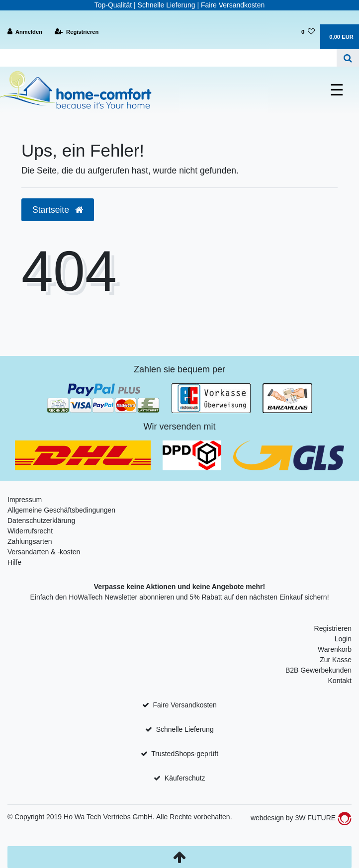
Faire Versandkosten (184, 705)
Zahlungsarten (30, 541)
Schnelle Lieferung (185, 729)
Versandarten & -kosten (44, 552)
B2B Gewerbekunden (318, 670)
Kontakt (340, 681)
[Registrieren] (77, 32)
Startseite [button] (58, 210)
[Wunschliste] (308, 32)
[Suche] (348, 58)
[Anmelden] (25, 32)
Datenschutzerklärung (41, 521)
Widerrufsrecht (30, 531)
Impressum (25, 500)
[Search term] (168, 58)
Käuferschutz (185, 778)
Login (343, 639)
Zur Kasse (336, 660)
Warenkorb (335, 649)
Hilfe (14, 562)
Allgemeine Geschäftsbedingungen (61, 510)
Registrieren (333, 628)
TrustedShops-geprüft (185, 754)
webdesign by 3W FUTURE (301, 818)
